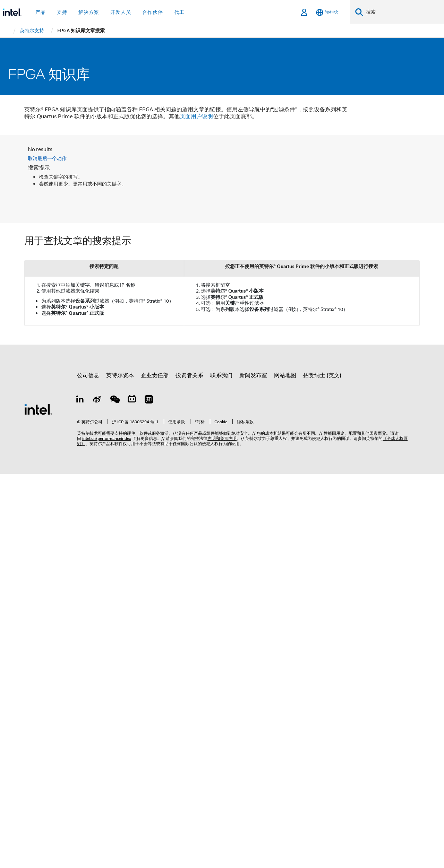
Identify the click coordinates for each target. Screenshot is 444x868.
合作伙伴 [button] (153, 12)
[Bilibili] (132, 400)
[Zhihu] (149, 400)
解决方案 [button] (89, 12)
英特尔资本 (120, 375)
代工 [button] (179, 12)
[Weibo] (97, 400)
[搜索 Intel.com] (404, 12)
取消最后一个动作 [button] (47, 158)
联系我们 (221, 375)
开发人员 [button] (121, 12)
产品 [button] (41, 12)
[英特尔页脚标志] (38, 409)
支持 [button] (62, 12)
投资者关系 (189, 375)
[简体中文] (327, 12)
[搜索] (359, 12)
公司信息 (88, 375)
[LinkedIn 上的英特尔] (80, 400)
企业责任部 (155, 375)
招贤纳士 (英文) (322, 375)
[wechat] (114, 400)
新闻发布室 (253, 375)
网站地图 (285, 375)
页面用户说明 (196, 116)
